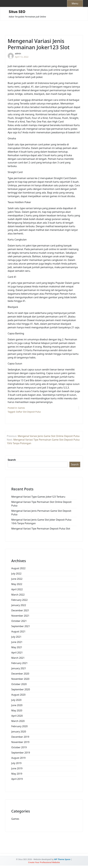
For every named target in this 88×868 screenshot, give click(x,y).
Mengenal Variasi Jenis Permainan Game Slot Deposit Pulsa (41, 513)
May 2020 (17, 710)
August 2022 (18, 568)
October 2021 (19, 621)
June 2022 (17, 579)
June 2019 (17, 768)
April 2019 (17, 779)
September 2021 (21, 626)
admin (18, 53)
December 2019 (20, 737)
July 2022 (16, 574)
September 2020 (21, 689)
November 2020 (20, 679)
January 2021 (19, 668)
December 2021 (20, 610)
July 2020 (16, 700)
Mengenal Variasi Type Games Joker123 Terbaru (38, 497)
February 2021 (19, 663)
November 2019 (20, 742)
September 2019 (21, 753)
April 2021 (17, 653)
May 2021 (17, 647)
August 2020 (18, 695)
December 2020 (20, 674)
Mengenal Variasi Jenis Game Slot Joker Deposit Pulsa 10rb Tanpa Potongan (41, 521)
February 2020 (19, 726)
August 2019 (18, 758)
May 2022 (17, 584)
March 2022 (18, 595)
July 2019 (16, 763)
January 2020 (19, 732)
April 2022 (17, 589)
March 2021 (18, 658)
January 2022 (19, 605)
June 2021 (17, 642)
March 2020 (18, 721)
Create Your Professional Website (44, 862)
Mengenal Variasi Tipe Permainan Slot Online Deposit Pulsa (41, 504)
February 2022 (19, 600)
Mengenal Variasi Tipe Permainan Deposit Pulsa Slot (41, 529)
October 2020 (19, 684)
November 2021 (20, 616)
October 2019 (19, 747)
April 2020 (17, 716)
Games (22, 408)
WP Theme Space (62, 859)
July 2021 (16, 637)
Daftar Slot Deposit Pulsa (28, 412)
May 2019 (17, 774)
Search (12, 460)
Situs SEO (17, 12)
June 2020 (17, 705)
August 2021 (18, 631)
